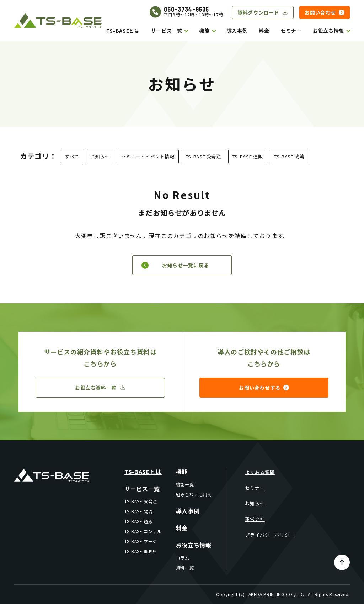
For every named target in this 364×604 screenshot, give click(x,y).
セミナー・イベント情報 (148, 156)
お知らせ (100, 156)
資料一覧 (185, 568)
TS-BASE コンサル (143, 531)
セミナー (291, 31)
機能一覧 (185, 484)
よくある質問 (260, 472)
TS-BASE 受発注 (204, 156)
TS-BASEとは (123, 31)
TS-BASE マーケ (141, 541)
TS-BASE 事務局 (141, 551)
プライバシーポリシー (270, 535)
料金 (264, 31)
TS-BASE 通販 (248, 156)
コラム (183, 558)
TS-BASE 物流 (289, 156)
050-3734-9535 (186, 9)
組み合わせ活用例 (194, 494)
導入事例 (237, 31)
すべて (72, 156)
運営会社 (255, 519)
